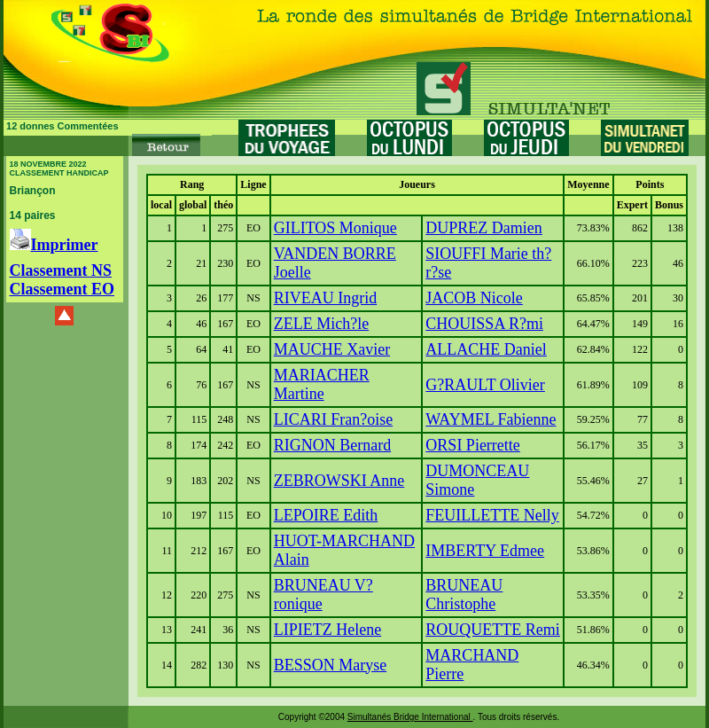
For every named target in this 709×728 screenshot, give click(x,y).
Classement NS (61, 270)
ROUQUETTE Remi (492, 630)
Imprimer (54, 245)
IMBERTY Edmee (485, 551)
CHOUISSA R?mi (484, 324)
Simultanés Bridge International (410, 717)
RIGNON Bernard (332, 445)
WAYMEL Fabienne (491, 419)
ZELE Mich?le (321, 324)
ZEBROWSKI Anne (339, 481)
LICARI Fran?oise (333, 419)
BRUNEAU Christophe (464, 595)
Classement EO (62, 289)
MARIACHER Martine (322, 384)
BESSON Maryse (331, 665)
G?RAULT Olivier (485, 385)
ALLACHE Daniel (486, 349)
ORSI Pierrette (472, 445)
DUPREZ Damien (483, 228)
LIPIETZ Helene (327, 630)
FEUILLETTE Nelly (492, 515)
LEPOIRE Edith (326, 515)
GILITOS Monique (335, 228)
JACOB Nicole (474, 298)
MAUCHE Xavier (332, 349)
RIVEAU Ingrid (325, 298)
